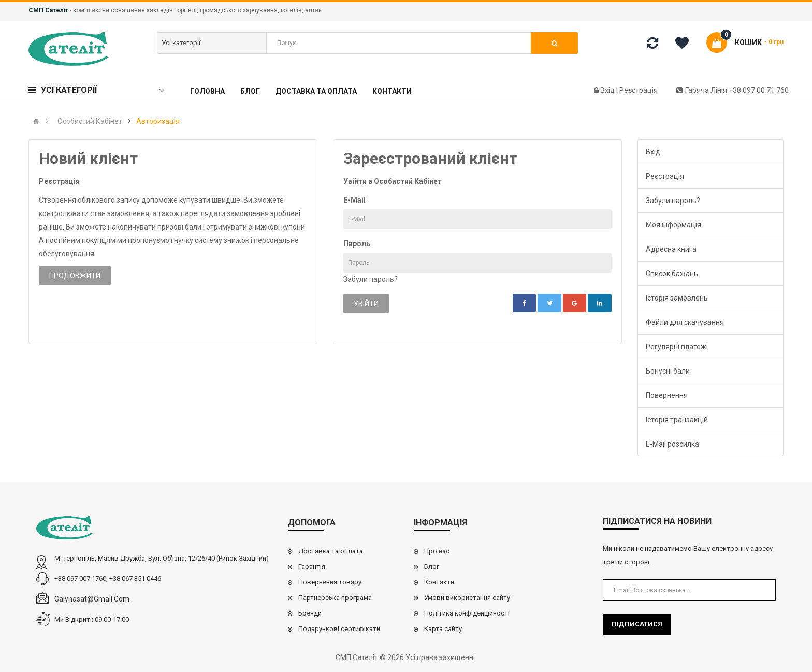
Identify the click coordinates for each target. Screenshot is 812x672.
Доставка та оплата (331, 551)
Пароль (357, 244)
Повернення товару (330, 582)
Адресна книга (671, 249)
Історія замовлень (677, 298)
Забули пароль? (371, 279)
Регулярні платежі (677, 347)
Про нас (437, 551)
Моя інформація (673, 225)
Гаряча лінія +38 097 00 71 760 (733, 90)
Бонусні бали (668, 371)
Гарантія (312, 567)
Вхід (608, 90)
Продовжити (75, 276)
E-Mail (354, 200)
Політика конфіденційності (467, 613)
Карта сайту (443, 629)
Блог (432, 567)
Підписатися (637, 624)
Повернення (667, 395)
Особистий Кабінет (90, 121)
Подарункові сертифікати (339, 629)
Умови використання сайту (467, 598)
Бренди (310, 613)
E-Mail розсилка (672, 444)
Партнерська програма (335, 598)
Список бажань (672, 274)
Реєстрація (639, 90)
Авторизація (158, 121)
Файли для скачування (685, 322)
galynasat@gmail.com (92, 599)
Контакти (439, 582)
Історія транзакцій (677, 420)
